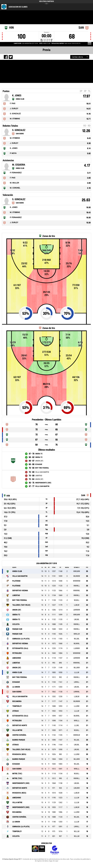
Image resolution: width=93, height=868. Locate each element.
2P (81, 91)
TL (89, 91)
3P (85, 91)
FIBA (38, 850)
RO (85, 126)
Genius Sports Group (55, 850)
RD (89, 126)
